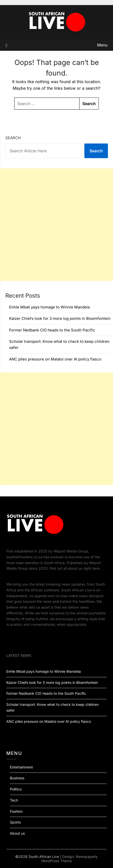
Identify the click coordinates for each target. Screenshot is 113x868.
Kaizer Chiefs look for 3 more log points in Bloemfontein (60, 318)
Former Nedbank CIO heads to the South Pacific (52, 330)
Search (13, 138)
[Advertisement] (56, 225)
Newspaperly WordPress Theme (70, 859)
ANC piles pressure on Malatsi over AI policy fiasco (55, 359)
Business (17, 778)
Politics (16, 789)
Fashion (16, 811)
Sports (15, 822)
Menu (102, 45)
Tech (14, 800)
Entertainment (21, 767)
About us (17, 833)
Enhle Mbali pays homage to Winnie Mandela (49, 307)
